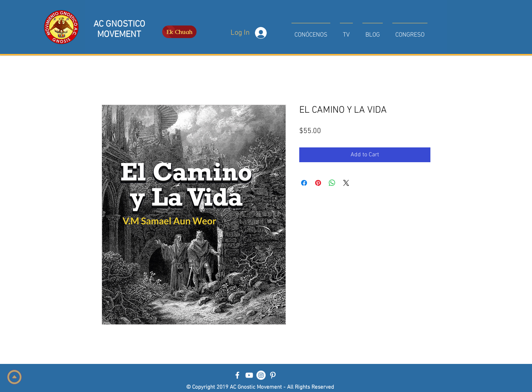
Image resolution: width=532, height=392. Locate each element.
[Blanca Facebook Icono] (237, 375)
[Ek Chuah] (179, 32)
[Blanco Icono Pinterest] (273, 375)
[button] (311, 32)
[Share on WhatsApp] (332, 183)
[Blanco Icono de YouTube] (249, 375)
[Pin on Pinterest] (318, 183)
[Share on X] (346, 183)
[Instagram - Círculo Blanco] (261, 375)
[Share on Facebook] (304, 183)
